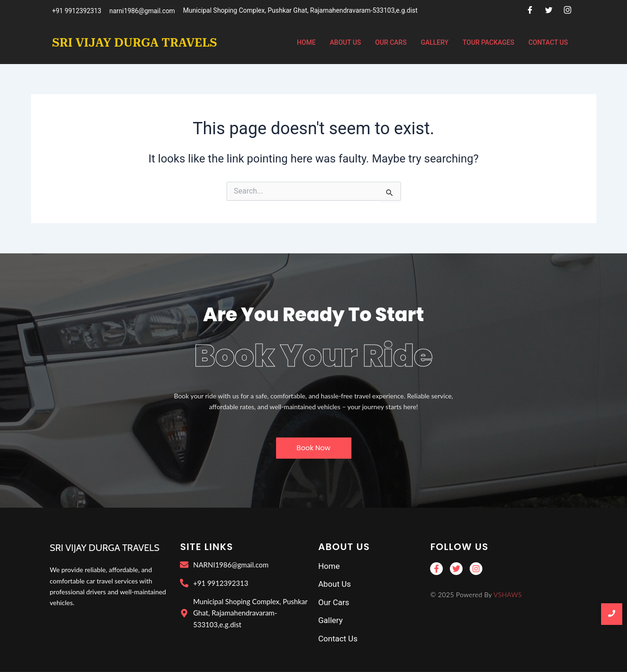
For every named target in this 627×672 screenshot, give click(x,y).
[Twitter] (549, 11)
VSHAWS (508, 595)
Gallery (435, 42)
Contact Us (548, 42)
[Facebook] (530, 11)
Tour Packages (489, 42)
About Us (345, 42)
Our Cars (391, 42)
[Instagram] (568, 11)
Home (306, 42)
